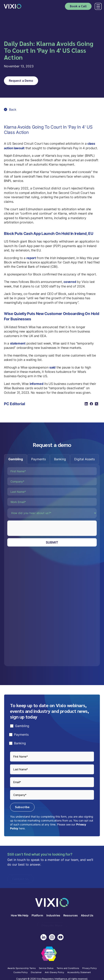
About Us (87, 916)
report (31, 258)
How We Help (20, 916)
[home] (13, 6)
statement (18, 343)
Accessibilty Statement (79, 973)
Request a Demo (21, 80)
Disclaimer (36, 973)
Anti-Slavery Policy (54, 973)
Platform (37, 916)
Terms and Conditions (68, 968)
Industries (53, 916)
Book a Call (78, 6)
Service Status (46, 968)
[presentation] (37, 528)
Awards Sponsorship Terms (22, 968)
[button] (97, 6)
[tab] (16, 459)
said (52, 367)
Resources (71, 916)
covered (70, 282)
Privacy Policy (89, 968)
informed (37, 384)
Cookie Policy (21, 973)
